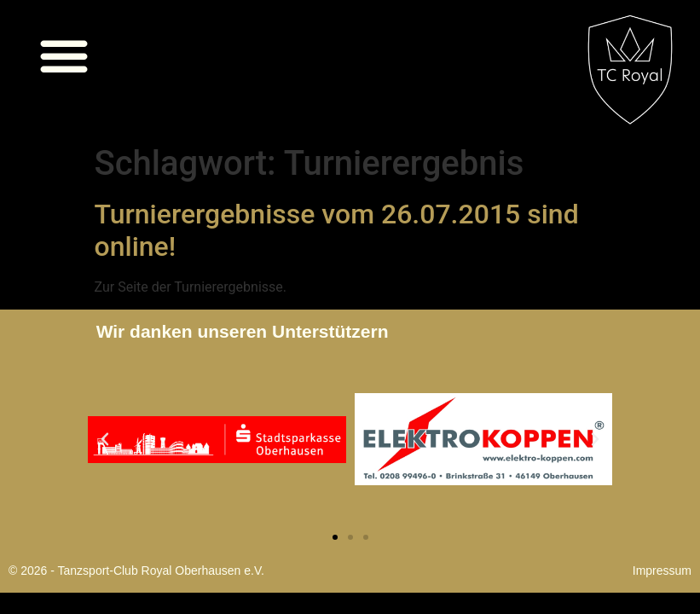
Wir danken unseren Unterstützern (243, 331)
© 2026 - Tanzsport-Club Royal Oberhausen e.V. (136, 571)
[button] (64, 55)
